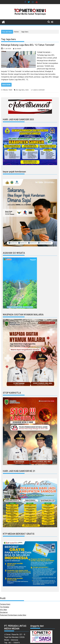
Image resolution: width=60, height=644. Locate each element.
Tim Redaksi (5, 607)
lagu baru (22, 90)
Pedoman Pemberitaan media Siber (13, 615)
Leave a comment (39, 90)
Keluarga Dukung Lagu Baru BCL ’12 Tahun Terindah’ (28, 45)
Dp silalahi (18, 49)
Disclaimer (4, 612)
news (27, 90)
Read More (6, 85)
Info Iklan (3, 610)
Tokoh (10, 90)
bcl (17, 90)
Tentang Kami (5, 604)
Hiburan (5, 90)
